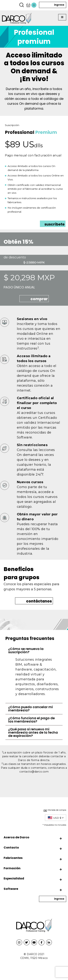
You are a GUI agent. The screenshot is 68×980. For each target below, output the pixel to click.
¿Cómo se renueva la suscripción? (26, 650)
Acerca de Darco (16, 837)
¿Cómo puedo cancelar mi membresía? (30, 709)
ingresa (59, 5)
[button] (62, 17)
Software (11, 889)
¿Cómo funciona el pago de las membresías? (31, 720)
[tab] (34, 650)
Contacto (11, 848)
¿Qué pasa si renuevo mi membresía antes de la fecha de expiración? (33, 732)
